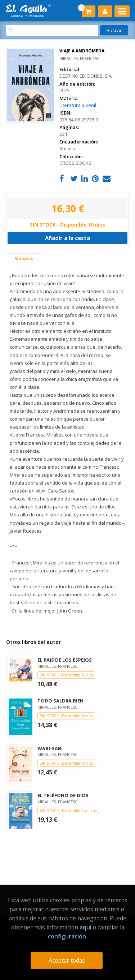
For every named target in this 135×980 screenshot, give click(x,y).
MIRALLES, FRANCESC (79, 58)
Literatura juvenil (78, 105)
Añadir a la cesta (67, 238)
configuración (67, 936)
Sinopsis (24, 259)
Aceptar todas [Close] (67, 960)
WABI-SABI (50, 748)
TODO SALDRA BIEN (60, 701)
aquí (85, 927)
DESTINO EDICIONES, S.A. (86, 76)
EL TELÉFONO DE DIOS (63, 795)
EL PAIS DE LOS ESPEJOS (65, 660)
